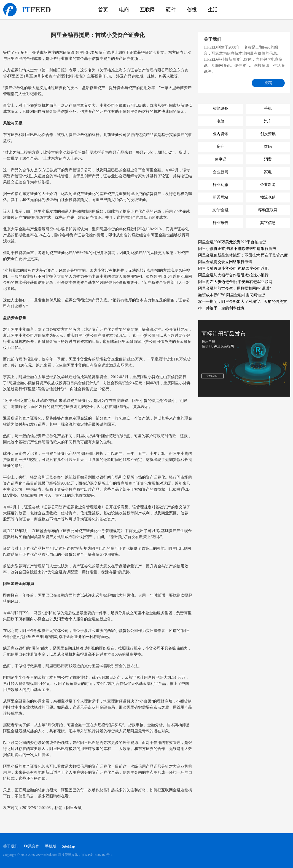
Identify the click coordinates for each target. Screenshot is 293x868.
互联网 (147, 10)
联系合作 (32, 846)
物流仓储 (268, 197)
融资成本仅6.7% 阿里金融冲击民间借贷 (232, 295)
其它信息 (268, 223)
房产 (221, 147)
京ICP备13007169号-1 (97, 855)
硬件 (171, 10)
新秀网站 (221, 197)
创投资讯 (268, 134)
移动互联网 (268, 210)
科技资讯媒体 (10, 10)
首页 (103, 10)
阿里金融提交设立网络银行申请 (225, 262)
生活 (213, 10)
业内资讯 (221, 134)
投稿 (268, 83)
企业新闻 (221, 172)
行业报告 (221, 223)
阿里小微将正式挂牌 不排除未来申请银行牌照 (237, 249)
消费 (268, 159)
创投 (192, 10)
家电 (268, 172)
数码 (268, 147)
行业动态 (221, 185)
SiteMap (68, 846)
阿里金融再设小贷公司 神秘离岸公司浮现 (233, 269)
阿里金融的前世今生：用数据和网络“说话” (235, 288)
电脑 (221, 121)
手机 (268, 109)
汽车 (268, 121)
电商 (124, 10)
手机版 (51, 846)
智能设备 (221, 109)
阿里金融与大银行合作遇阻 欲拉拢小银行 (233, 275)
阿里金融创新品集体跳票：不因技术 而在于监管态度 (243, 255)
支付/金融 (221, 210)
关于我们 (11, 846)
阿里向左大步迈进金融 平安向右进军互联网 (235, 282)
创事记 (221, 159)
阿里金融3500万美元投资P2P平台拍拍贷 (232, 242)
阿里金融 (74, 808)
